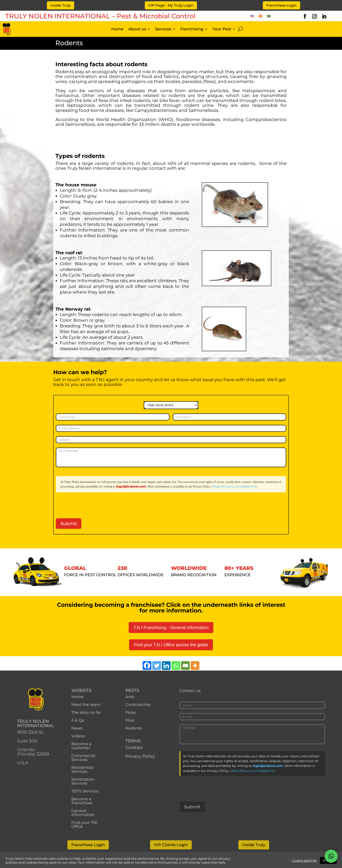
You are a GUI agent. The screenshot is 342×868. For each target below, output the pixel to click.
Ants (130, 697)
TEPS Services (85, 791)
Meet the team (86, 705)
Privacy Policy (140, 756)
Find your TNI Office (84, 825)
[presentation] (89, 505)
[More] (195, 666)
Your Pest (222, 29)
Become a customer (81, 746)
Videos (78, 736)
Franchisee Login (281, 5)
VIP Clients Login (171, 845)
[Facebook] (147, 666)
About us (137, 29)
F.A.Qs (78, 720)
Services (163, 29)
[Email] (185, 666)
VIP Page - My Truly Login (171, 5)
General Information (83, 813)
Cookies (134, 747)
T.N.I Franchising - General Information (171, 628)
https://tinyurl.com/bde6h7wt (234, 486)
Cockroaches (138, 705)
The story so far (86, 712)
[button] (331, 856)
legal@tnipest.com (131, 486)
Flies (130, 720)
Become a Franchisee (82, 801)
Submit (69, 524)
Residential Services (82, 769)
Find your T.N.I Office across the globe (171, 645)
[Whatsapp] (176, 666)
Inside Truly (61, 5)
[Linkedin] (166, 666)
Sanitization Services (83, 781)
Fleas (131, 712)
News (77, 728)
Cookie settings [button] (304, 861)
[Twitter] (157, 666)
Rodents (134, 728)
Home (117, 29)
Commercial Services (83, 758)
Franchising (192, 29)
